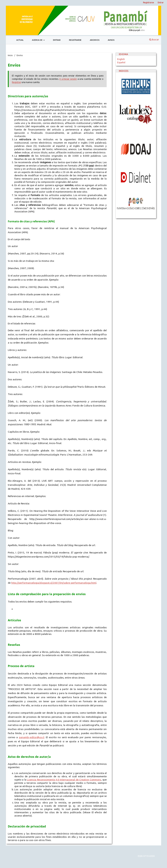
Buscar (154, 40)
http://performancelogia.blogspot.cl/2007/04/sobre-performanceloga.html (54, 583)
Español (121, 62)
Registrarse (75, 40)
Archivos (95, 40)
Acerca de (37, 40)
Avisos (111, 40)
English (121, 59)
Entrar (57, 40)
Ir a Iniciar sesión (68, 79)
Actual (20, 40)
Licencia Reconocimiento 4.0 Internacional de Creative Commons (64, 780)
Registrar (16, 82)
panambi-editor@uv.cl (32, 737)
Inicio (10, 55)
